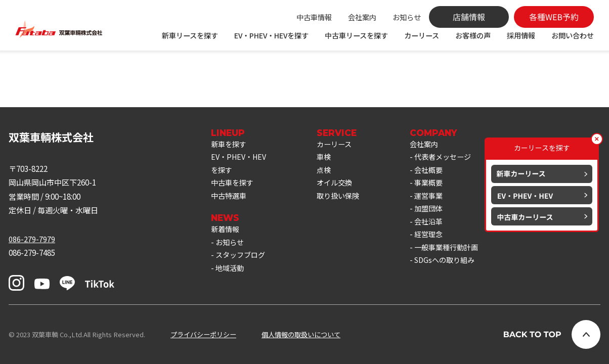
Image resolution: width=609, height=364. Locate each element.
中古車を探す (234, 186)
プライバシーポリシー (203, 334)
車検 (329, 158)
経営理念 (437, 241)
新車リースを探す (190, 35)
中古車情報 (314, 17)
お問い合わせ (573, 35)
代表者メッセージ (452, 158)
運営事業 (437, 200)
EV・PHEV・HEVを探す (271, 35)
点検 (329, 172)
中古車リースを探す (356, 35)
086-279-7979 (32, 239)
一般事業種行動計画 (456, 255)
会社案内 (362, 17)
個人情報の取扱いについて (301, 334)
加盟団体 (437, 213)
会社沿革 (437, 227)
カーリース (422, 35)
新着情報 (226, 234)
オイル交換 (340, 186)
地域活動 (231, 276)
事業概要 (437, 186)
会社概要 (437, 172)
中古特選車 (230, 200)
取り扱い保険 (344, 200)
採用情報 (521, 35)
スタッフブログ (242, 261)
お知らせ (407, 17)
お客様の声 (473, 35)
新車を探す (230, 145)
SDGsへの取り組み (454, 268)
